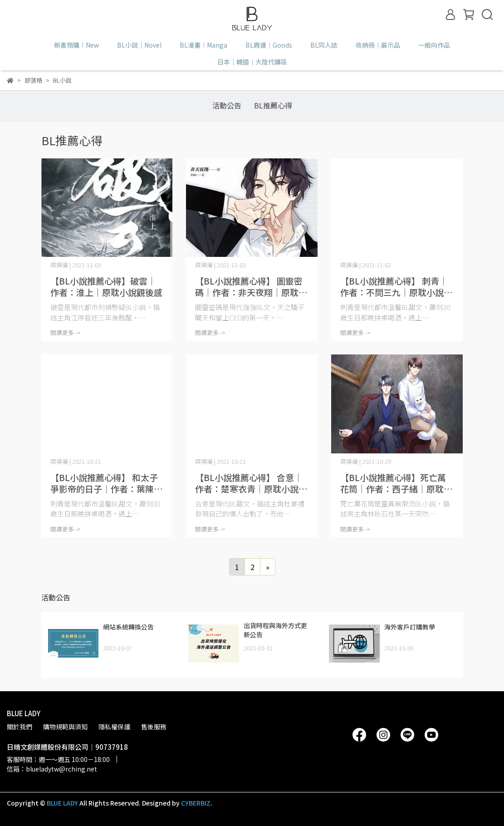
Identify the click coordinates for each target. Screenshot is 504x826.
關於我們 (20, 727)
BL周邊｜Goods (269, 45)
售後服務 (154, 727)
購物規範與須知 (65, 727)
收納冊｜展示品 (378, 45)
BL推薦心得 (273, 105)
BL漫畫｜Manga (203, 45)
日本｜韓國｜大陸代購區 (252, 62)
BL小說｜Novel (139, 45)
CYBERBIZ (196, 803)
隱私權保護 (114, 727)
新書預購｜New (76, 45)
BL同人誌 (324, 45)
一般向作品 (434, 45)
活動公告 (227, 105)
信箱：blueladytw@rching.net (52, 769)
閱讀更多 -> (66, 332)
